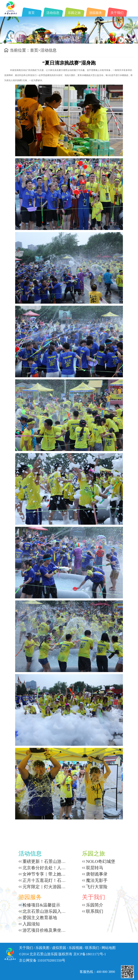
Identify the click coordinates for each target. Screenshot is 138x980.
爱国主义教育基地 (40, 918)
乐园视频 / (77, 948)
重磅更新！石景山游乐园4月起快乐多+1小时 (45, 861)
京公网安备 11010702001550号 (42, 960)
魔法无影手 (97, 880)
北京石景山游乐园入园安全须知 (45, 911)
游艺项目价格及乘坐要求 (45, 930)
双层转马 (95, 868)
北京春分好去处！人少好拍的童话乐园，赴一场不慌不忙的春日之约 (45, 868)
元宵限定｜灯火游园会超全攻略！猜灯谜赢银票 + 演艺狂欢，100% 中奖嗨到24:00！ (45, 887)
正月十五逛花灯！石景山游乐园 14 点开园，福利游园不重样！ (45, 880)
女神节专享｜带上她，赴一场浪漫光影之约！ (45, 874)
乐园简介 (95, 905)
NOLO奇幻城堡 (101, 861)
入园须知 (31, 924)
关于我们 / (27, 948)
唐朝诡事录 (97, 874)
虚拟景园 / (60, 948)
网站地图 (109, 948)
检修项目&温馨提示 (41, 905)
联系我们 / (93, 948)
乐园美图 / (43, 948)
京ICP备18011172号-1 (90, 954)
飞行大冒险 (97, 887)
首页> (35, 50)
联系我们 (95, 911)
